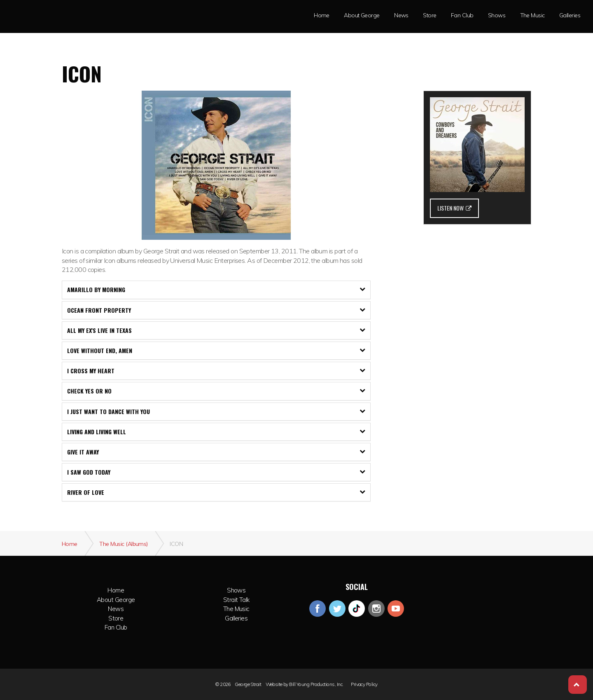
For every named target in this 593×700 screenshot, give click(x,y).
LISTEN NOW (454, 208)
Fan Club (462, 15)
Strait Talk (236, 599)
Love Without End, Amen (216, 350)
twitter (337, 609)
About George (116, 599)
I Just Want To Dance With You (216, 411)
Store (430, 15)
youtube (396, 609)
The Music (532, 15)
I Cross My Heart (216, 371)
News (401, 15)
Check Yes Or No (216, 391)
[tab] (216, 290)
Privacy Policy (364, 684)
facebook (318, 609)
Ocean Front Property (216, 310)
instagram (376, 609)
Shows (236, 590)
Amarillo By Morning (216, 289)
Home (116, 590)
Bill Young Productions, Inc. (316, 684)
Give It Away (216, 452)
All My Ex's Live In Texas (216, 330)
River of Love (216, 492)
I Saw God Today (216, 472)
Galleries (570, 15)
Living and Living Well (216, 432)
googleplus (357, 609)
